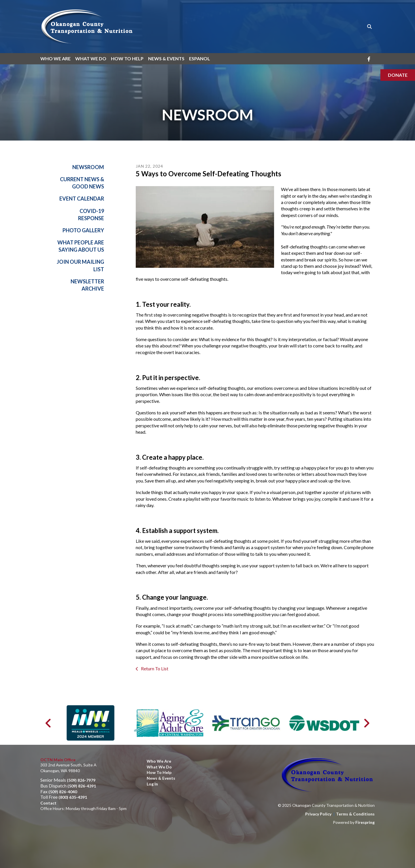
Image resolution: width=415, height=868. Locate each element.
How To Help (127, 58)
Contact (48, 803)
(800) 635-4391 (73, 797)
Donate (398, 75)
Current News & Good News (82, 183)
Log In (152, 784)
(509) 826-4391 (82, 786)
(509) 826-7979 (81, 780)
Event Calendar (82, 199)
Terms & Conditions (355, 814)
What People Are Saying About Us (81, 246)
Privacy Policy (318, 814)
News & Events (166, 58)
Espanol (200, 58)
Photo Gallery (83, 230)
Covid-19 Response (91, 215)
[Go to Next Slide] (366, 723)
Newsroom (88, 167)
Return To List (154, 669)
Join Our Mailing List (80, 266)
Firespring (365, 822)
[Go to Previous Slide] (49, 723)
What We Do (91, 58)
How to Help (159, 772)
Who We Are (55, 58)
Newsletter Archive (87, 285)
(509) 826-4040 (63, 792)
